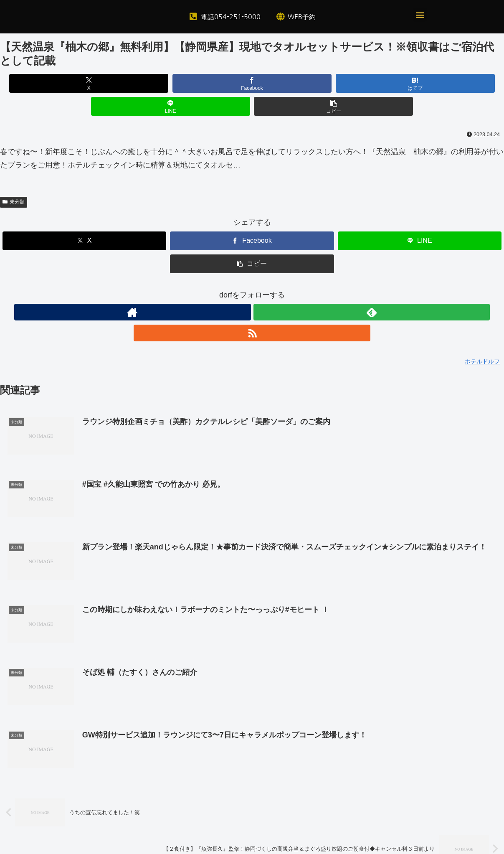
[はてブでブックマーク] (252, 83)
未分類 (14, 179)
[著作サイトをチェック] (233, 289)
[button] (420, 15)
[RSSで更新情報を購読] (271, 289)
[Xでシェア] (82, 83)
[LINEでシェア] (337, 83)
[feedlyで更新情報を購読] (252, 289)
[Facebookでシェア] (167, 83)
